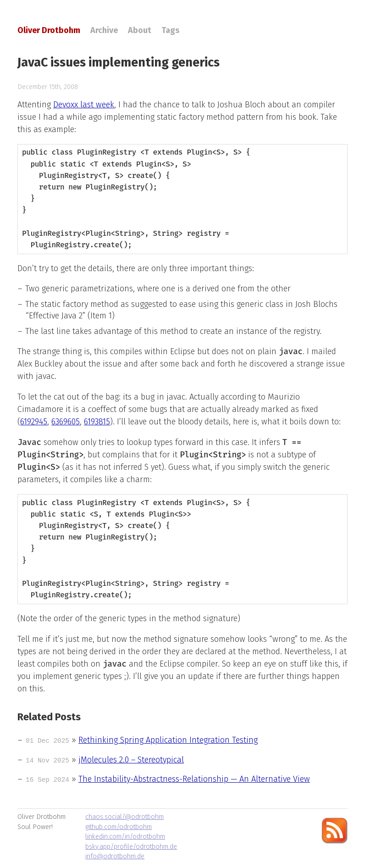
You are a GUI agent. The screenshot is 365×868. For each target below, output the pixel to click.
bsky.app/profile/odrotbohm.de (131, 847)
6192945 (34, 422)
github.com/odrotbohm (119, 827)
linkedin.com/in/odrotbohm (125, 837)
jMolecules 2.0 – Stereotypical (131, 760)
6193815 (97, 422)
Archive (104, 30)
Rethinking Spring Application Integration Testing (168, 740)
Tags (170, 30)
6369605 (66, 422)
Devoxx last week (84, 105)
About (140, 30)
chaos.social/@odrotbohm (124, 817)
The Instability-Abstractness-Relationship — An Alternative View (194, 779)
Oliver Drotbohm (49, 30)
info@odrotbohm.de (115, 856)
